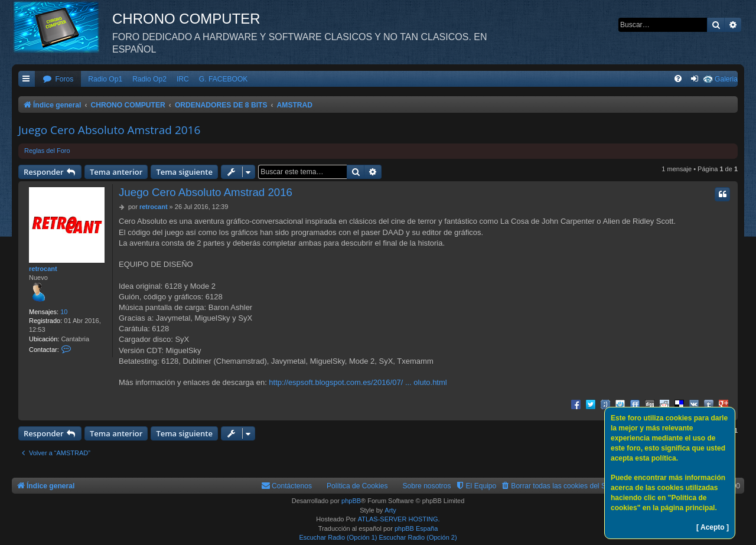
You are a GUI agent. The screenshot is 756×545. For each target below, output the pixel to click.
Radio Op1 (105, 79)
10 (64, 312)
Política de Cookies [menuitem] (357, 486)
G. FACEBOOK (224, 79)
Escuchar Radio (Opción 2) (418, 537)
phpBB (351, 501)
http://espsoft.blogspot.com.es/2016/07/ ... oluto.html (358, 382)
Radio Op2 (149, 79)
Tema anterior (116, 172)
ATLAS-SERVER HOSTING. (399, 519)
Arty (390, 510)
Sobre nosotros (427, 486)
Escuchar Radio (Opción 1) (338, 537)
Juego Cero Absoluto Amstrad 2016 (109, 130)
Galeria (726, 79)
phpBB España (416, 528)
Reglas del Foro (47, 151)
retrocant (43, 269)
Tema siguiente (184, 172)
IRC (183, 79)
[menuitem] (58, 79)
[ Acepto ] (713, 527)
